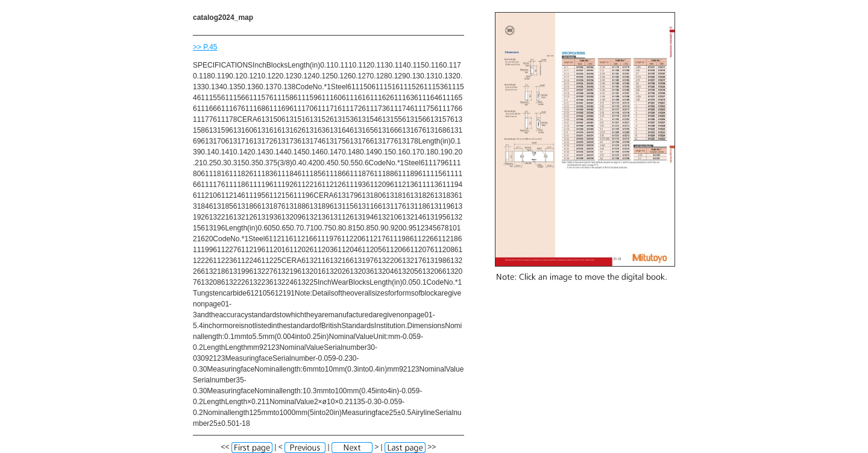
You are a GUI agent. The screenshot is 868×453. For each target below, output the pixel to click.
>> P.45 (205, 47)
